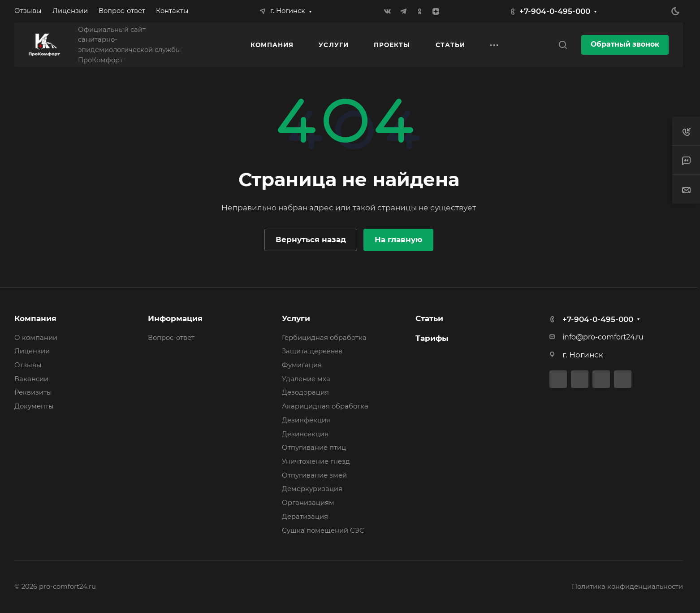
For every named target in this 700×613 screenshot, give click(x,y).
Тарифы (432, 338)
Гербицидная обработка (324, 338)
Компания (35, 318)
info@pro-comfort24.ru (603, 337)
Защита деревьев (312, 351)
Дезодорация (305, 392)
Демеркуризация (312, 489)
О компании (36, 338)
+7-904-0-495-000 (555, 11)
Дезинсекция (305, 434)
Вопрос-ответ (171, 338)
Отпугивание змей (314, 475)
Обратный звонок (625, 44)
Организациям (308, 503)
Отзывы (28, 365)
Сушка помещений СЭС (323, 530)
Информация (175, 318)
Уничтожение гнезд (316, 461)
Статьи (429, 318)
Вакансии (31, 379)
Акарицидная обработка (325, 406)
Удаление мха (306, 379)
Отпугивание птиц (314, 448)
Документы (34, 406)
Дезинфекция (306, 420)
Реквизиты (33, 392)
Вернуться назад (311, 239)
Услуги (296, 318)
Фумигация (302, 365)
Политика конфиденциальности (627, 587)
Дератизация (305, 517)
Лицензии (32, 351)
